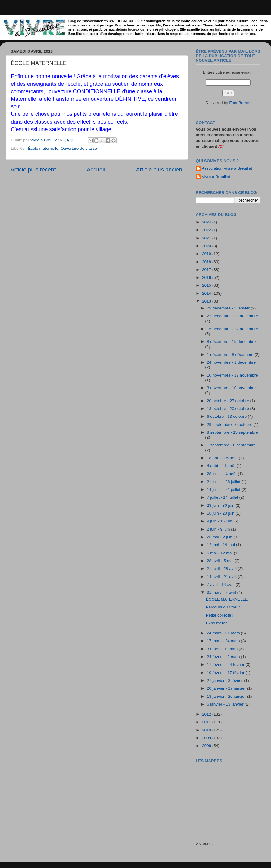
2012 (207, 714)
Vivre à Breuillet (216, 177)
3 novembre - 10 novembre (231, 388)
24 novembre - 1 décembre (231, 362)
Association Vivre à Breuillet (227, 168)
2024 (207, 222)
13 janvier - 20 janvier (227, 696)
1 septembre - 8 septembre (231, 445)
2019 (207, 254)
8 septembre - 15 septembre (232, 432)
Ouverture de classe (79, 148)
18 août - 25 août (223, 458)
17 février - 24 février (226, 665)
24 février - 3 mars (224, 657)
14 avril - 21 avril (222, 577)
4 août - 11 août (222, 466)
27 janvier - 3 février (225, 680)
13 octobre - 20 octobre (228, 409)
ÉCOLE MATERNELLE (227, 599)
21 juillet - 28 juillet (224, 482)
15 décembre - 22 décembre (232, 329)
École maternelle (43, 148)
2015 (207, 285)
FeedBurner (240, 103)
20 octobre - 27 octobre (228, 401)
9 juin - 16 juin (220, 521)
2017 (207, 270)
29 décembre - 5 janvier (229, 308)
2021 (207, 238)
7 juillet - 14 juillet (223, 497)
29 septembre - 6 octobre (230, 425)
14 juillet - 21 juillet (224, 489)
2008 (207, 746)
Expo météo (217, 623)
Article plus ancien (159, 169)
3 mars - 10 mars (223, 649)
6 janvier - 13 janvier (226, 704)
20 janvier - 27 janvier (227, 688)
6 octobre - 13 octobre (227, 416)
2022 (207, 230)
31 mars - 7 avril (222, 592)
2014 (207, 293)
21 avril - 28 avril (222, 569)
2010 (207, 730)
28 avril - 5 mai (221, 561)
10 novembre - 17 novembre (232, 375)
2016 (207, 277)
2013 (207, 301)
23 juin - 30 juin (221, 505)
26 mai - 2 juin (220, 537)
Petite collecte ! (220, 615)
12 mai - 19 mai (221, 545)
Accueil (96, 169)
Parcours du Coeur (223, 607)
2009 (207, 738)
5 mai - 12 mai (220, 553)
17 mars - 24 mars (224, 641)
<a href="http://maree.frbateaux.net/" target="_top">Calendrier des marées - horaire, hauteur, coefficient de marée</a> (230, 798)
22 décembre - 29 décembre (232, 316)
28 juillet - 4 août (222, 474)
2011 (207, 722)
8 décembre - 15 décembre (231, 342)
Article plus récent (33, 169)
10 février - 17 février (226, 673)
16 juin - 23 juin (221, 513)
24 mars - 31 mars (224, 633)
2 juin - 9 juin (219, 529)
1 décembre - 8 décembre (231, 354)
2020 (207, 246)
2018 (207, 262)
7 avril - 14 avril (221, 585)
